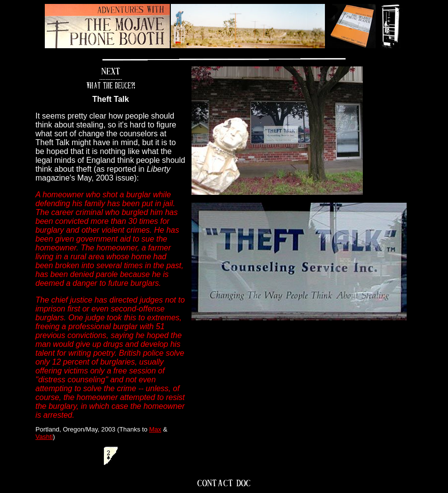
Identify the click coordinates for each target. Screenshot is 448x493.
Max (155, 429)
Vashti (44, 437)
